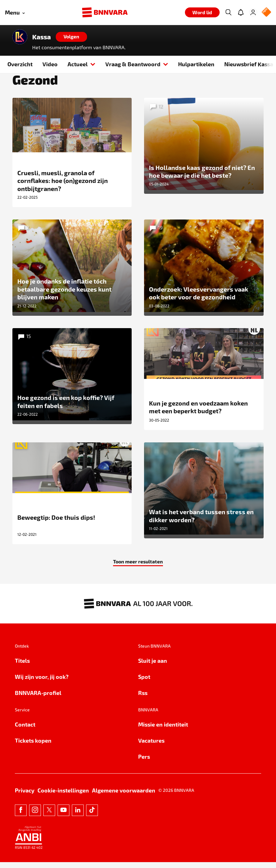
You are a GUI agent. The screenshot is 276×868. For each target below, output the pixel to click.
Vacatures (151, 746)
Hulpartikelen (196, 64)
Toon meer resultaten (138, 567)
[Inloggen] (253, 12)
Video (50, 64)
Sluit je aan (153, 666)
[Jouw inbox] (241, 12)
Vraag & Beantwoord (137, 64)
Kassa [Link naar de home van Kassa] (42, 37)
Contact (25, 730)
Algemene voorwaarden (124, 796)
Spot (144, 682)
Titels (22, 666)
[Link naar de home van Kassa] (20, 37)
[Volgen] (71, 37)
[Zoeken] (228, 12)
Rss (143, 699)
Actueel (81, 64)
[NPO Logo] (266, 13)
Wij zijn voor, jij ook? (42, 682)
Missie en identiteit (163, 730)
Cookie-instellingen (63, 796)
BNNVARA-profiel (38, 699)
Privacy (25, 796)
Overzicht (20, 64)
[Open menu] (15, 13)
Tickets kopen (33, 746)
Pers (144, 762)
